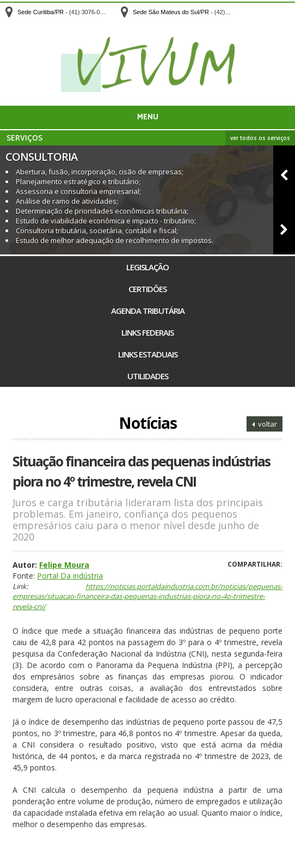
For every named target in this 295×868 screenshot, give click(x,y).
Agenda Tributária (148, 311)
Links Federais (147, 332)
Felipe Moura (64, 565)
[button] (284, 173)
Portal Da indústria (70, 576)
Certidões (147, 289)
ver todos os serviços (260, 138)
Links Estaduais (148, 354)
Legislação (147, 267)
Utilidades (148, 376)
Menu (148, 117)
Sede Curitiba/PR (41, 12)
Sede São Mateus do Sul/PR (171, 12)
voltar (265, 424)
